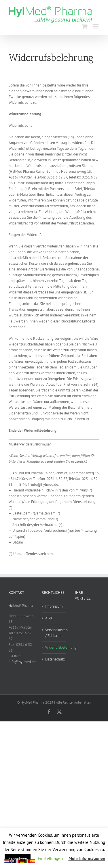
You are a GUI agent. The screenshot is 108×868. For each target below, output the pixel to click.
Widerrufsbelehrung (54, 647)
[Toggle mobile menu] (96, 26)
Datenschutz (54, 659)
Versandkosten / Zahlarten (54, 633)
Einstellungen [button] (50, 858)
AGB (49, 618)
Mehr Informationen (87, 858)
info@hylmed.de (22, 662)
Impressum (54, 606)
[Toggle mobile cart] (85, 26)
